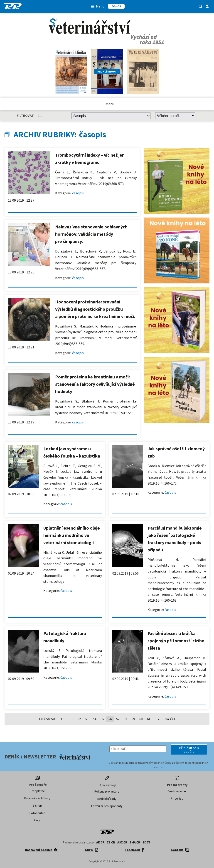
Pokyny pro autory (107, 791)
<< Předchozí (47, 719)
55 (102, 719)
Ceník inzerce (177, 791)
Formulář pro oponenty (107, 806)
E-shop (37, 805)
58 (125, 719)
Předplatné (37, 791)
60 (141, 719)
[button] (189, 750)
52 (79, 719)
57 (118, 719)
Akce (37, 820)
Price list (177, 798)
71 (159, 719)
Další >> (171, 719)
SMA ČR (135, 842)
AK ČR (100, 842)
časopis (78, 193)
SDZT (146, 842)
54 (95, 719)
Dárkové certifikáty (37, 798)
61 (149, 719)
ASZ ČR (122, 842)
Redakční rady (107, 799)
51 (71, 719)
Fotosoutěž (37, 813)
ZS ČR (111, 842)
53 (87, 719)
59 (133, 719)
